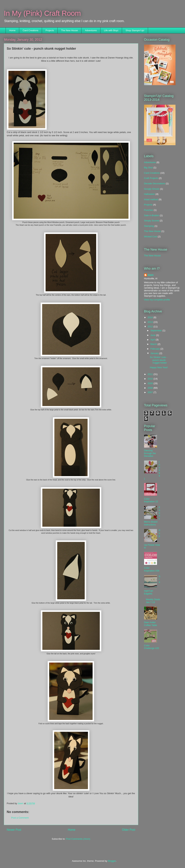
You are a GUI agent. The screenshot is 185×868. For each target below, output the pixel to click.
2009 (151, 383)
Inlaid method (151, 199)
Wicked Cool (151, 237)
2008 (151, 388)
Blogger (112, 861)
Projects (50, 30)
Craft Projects (151, 178)
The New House (70, 30)
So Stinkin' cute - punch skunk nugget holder (159, 360)
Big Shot (148, 168)
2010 (151, 379)
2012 (151, 327)
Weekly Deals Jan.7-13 (153, 601)
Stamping (149, 226)
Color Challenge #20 (152, 647)
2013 (151, 322)
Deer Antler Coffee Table (151, 624)
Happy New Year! (159, 367)
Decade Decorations (155, 183)
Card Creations (30, 30)
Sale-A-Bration (152, 215)
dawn (151, 275)
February (155, 349)
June (153, 335)
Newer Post (14, 830)
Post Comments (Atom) (78, 839)
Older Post (129, 830)
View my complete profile (157, 300)
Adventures (91, 30)
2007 (151, 392)
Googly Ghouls (152, 189)
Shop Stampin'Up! (135, 30)
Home (12, 30)
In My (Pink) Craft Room (42, 13)
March (154, 344)
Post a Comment (20, 818)
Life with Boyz (111, 30)
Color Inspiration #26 (152, 569)
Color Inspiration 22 (151, 500)
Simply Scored (152, 221)
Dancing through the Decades (150, 453)
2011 (151, 374)
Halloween (150, 194)
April (153, 340)
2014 (151, 317)
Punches (149, 210)
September (156, 330)
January (155, 353)
